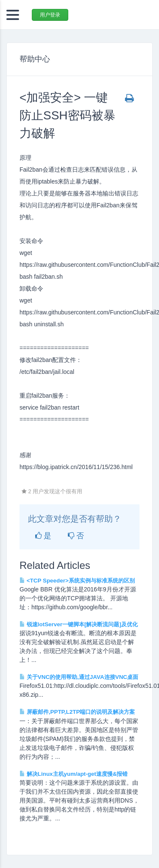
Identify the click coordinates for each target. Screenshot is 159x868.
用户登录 (50, 15)
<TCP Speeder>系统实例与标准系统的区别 (77, 581)
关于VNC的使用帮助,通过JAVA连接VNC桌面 (79, 677)
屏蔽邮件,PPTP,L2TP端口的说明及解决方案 (77, 712)
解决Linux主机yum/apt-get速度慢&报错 (74, 774)
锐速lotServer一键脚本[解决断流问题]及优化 (79, 624)
